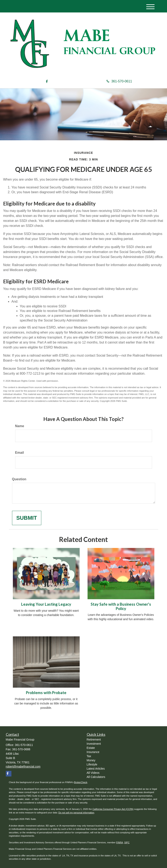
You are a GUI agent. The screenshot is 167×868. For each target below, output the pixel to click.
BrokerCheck (81, 782)
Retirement (94, 740)
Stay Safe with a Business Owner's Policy (121, 606)
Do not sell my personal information (76, 813)
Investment (94, 744)
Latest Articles (96, 769)
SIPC (127, 842)
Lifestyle (92, 764)
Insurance (93, 752)
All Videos (93, 773)
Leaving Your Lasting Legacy (46, 604)
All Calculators (96, 777)
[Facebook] (47, 82)
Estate (91, 748)
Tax (89, 756)
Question (19, 479)
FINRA (120, 842)
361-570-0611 (119, 81)
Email (20, 453)
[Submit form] (27, 518)
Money (91, 760)
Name (20, 426)
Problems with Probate (46, 693)
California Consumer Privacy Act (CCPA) (113, 809)
